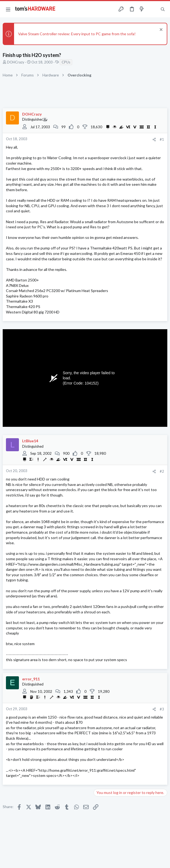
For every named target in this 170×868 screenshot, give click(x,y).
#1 (162, 139)
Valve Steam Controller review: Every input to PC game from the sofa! (77, 34)
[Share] (154, 140)
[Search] (163, 9)
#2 (162, 471)
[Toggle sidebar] (152, 9)
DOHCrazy (16, 62)
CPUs (66, 62)
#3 (162, 709)
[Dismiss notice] (160, 30)
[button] (8, 9)
